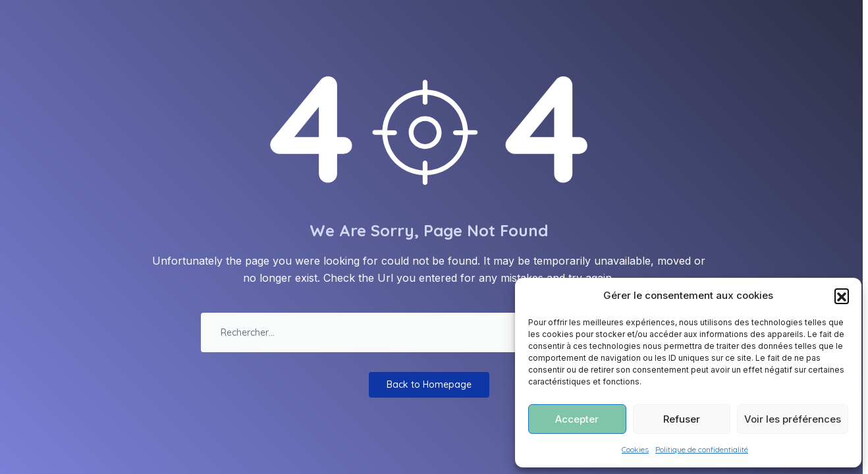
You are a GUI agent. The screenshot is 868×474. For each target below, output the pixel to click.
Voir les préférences (793, 419)
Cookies (635, 449)
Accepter (577, 419)
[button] (842, 296)
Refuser (682, 419)
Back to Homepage (429, 384)
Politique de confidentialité (702, 449)
